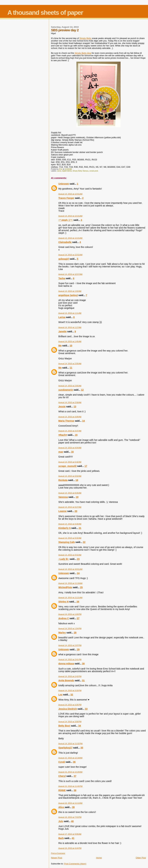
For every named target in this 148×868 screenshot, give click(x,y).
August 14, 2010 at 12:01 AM (70, 194)
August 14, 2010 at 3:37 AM (70, 431)
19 (77, 497)
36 (74, 762)
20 (76, 511)
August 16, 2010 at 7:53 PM (70, 817)
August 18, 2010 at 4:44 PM (70, 848)
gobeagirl (64, 259)
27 (78, 618)
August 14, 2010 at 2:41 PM (70, 659)
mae (61, 452)
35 (82, 748)
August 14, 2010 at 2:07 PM (70, 645)
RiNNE (62, 790)
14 (83, 421)
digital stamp (67, 171)
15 (76, 435)
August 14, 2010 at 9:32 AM (70, 538)
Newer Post (57, 858)
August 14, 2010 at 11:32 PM (71, 744)
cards (59, 171)
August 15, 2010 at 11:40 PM (71, 786)
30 (83, 664)
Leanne (63, 511)
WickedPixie (65, 587)
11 (71, 368)
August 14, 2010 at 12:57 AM (70, 274)
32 (72, 695)
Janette (63, 331)
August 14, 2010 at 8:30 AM (70, 493)
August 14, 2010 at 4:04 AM (70, 448)
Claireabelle (65, 242)
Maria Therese (66, 421)
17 (86, 466)
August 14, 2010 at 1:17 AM (70, 327)
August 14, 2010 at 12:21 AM (70, 216)
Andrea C (64, 618)
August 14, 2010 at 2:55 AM (70, 364)
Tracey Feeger (66, 198)
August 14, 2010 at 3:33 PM (70, 690)
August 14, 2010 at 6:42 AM (70, 462)
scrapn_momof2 (68, 466)
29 (78, 649)
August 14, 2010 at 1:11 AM (70, 313)
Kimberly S (65, 528)
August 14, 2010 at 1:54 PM (70, 629)
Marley (62, 633)
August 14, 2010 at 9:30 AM (70, 524)
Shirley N (64, 602)
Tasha (62, 278)
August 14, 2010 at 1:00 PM (70, 614)
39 (73, 807)
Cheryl (62, 776)
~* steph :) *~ (66, 220)
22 (84, 542)
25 (81, 587)
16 (72, 452)
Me (60, 346)
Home (99, 858)
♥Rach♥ (63, 435)
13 (75, 407)
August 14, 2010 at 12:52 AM (70, 255)
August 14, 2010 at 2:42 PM (70, 676)
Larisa (62, 317)
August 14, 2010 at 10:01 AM (70, 569)
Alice (62, 807)
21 (80, 528)
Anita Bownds (66, 680)
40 (72, 821)
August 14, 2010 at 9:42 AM (70, 555)
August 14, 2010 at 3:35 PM (70, 705)
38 (75, 790)
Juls (61, 821)
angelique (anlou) (68, 295)
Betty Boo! (64, 726)
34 (80, 726)
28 (75, 633)
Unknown (64, 184)
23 (78, 559)
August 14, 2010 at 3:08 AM (70, 417)
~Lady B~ (64, 559)
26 (78, 602)
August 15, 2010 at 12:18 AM (70, 758)
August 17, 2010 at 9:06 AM (70, 834)
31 (83, 680)
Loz (61, 695)
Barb (61, 838)
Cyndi (62, 762)
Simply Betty (86, 38)
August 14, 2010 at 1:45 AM (70, 341)
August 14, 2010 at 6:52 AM (70, 476)
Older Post (141, 858)
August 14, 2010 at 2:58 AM (70, 402)
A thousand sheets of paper (45, 13)
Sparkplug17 (66, 748)
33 (86, 709)
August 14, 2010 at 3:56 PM (70, 722)
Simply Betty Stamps (80, 171)
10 (71, 346)
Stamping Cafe (67, 542)
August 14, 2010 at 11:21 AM (70, 598)
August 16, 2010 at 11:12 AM (70, 803)
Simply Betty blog (83, 53)
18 (77, 480)
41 (73, 838)
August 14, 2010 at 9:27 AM (70, 507)
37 (75, 776)
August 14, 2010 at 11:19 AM (70, 583)
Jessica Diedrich (68, 709)
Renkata (63, 480)
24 (78, 573)
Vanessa (63, 497)
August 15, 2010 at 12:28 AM (70, 772)
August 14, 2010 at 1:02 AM (70, 291)
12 (82, 390)
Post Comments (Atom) (75, 864)
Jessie (62, 407)
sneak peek (94, 171)
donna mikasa (66, 664)
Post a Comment (58, 853)
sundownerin (66, 390)
